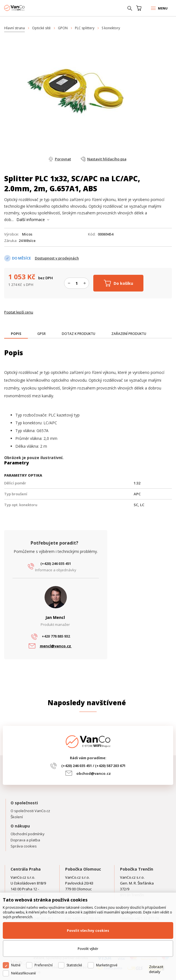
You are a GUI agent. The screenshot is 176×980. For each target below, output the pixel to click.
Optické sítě (41, 28)
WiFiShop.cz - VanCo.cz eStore (25, 8)
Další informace (31, 220)
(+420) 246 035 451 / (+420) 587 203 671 (93, 766)
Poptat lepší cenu (19, 312)
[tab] (16, 334)
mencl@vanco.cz (56, 646)
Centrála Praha (26, 869)
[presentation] (16, 334)
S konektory (111, 28)
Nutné (16, 965)
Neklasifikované (24, 973)
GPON (63, 28)
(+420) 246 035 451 (56, 563)
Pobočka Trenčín (137, 869)
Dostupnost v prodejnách (57, 258)
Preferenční (44, 965)
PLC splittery (85, 28)
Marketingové (107, 965)
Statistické (74, 965)
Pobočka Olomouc (83, 869)
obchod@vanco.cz (94, 773)
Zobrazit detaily (156, 969)
